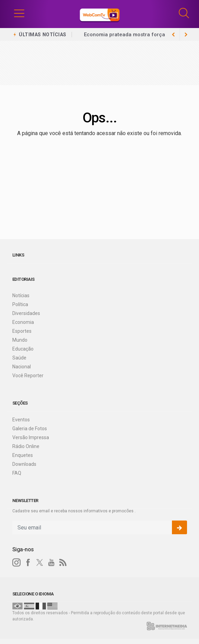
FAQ (17, 473)
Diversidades (26, 313)
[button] (19, 13)
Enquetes (23, 455)
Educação (23, 349)
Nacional (22, 367)
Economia (23, 322)
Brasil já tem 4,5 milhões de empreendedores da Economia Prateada (121, 39)
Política (20, 304)
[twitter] (40, 563)
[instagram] (16, 563)
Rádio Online (26, 446)
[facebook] (28, 563)
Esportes (22, 331)
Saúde (19, 358)
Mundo (20, 340)
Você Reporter (28, 376)
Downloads (24, 464)
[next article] (174, 35)
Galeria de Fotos (30, 429)
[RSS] (63, 563)
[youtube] (51, 563)
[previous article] (186, 35)
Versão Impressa (31, 437)
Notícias (21, 295)
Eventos (21, 420)
